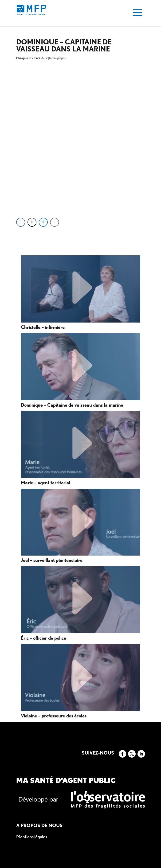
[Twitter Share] (32, 222)
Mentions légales (32, 837)
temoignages (57, 58)
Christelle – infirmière (43, 327)
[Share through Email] (55, 222)
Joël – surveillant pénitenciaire (52, 561)
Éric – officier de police (43, 638)
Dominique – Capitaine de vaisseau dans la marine (72, 405)
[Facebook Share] (21, 222)
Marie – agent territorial (46, 483)
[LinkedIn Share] (43, 222)
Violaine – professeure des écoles (54, 716)
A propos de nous (39, 825)
